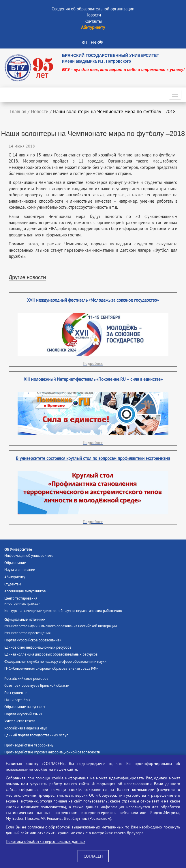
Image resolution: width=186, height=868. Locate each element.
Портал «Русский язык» (23, 714)
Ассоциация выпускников (25, 591)
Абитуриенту (15, 577)
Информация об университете (29, 556)
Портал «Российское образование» (33, 640)
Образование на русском (25, 707)
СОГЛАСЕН (93, 856)
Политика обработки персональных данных (46, 841)
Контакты (93, 21)
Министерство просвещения (27, 633)
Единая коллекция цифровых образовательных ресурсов (51, 654)
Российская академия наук (26, 728)
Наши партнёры (17, 700)
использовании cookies (27, 769)
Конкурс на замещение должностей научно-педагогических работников (63, 611)
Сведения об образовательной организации (93, 9)
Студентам (13, 584)
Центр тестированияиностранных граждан (22, 601)
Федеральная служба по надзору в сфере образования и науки (55, 661)
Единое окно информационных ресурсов (38, 647)
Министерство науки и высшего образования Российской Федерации (61, 626)
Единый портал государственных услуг (36, 735)
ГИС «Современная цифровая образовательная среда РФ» (51, 668)
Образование (15, 563)
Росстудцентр (15, 693)
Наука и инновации (20, 570)
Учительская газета (20, 721)
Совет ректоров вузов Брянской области (37, 685)
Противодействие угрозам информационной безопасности (52, 752)
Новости (93, 15)
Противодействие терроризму (29, 745)
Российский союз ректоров (26, 678)
